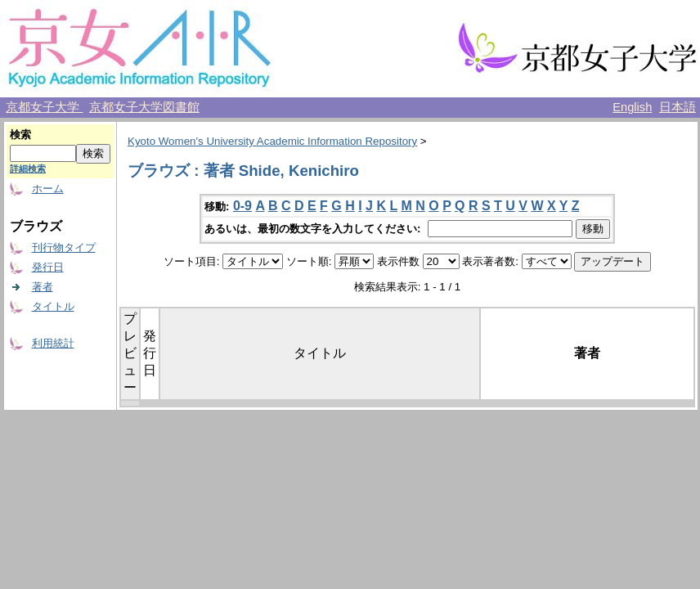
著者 (43, 287)
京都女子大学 (44, 107)
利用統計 (53, 343)
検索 (20, 135)
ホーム (48, 189)
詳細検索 (28, 169)
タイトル (53, 306)
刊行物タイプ (64, 247)
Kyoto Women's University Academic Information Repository (272, 141)
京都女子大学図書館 (144, 107)
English (632, 107)
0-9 (242, 206)
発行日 (48, 267)
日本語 (678, 107)
